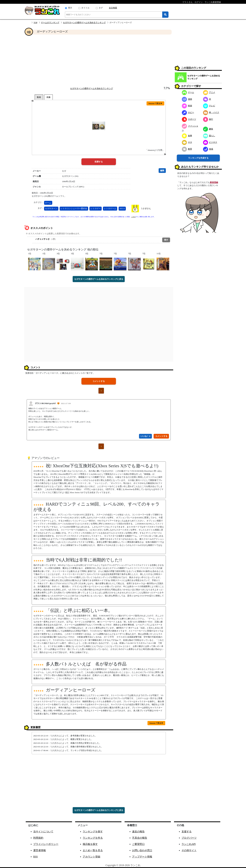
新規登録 (214, 182)
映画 (187, 106)
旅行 (208, 119)
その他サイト (189, 850)
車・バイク (211, 112)
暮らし (209, 136)
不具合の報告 (140, 838)
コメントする (99, 381)
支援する (187, 832)
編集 (162, 170)
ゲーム (48, 203)
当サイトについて (43, 832)
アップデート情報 (142, 857)
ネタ (187, 142)
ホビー (188, 112)
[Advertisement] (99, 61)
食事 (187, 136)
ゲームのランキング (50, 23)
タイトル (85, 8)
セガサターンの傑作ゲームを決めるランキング (84, 23)
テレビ (209, 106)
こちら (133, 217)
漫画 (187, 99)
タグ (101, 8)
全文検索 (113, 8)
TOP (35, 23)
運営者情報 (40, 850)
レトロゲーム (110, 208)
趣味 (208, 129)
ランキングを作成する (198, 158)
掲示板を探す (90, 844)
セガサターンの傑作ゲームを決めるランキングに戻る (99, 279)
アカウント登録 (91, 857)
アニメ (209, 92)
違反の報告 (138, 832)
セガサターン (51, 208)
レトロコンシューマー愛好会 (74, 208)
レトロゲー (96, 208)
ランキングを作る (93, 838)
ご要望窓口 (138, 844)
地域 (208, 149)
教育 (187, 149)
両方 (70, 8)
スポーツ (189, 119)
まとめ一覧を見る (93, 850)
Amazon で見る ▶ (155, 103)
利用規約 (38, 838)
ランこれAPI (189, 844)
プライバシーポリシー (46, 844)
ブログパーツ (189, 838)
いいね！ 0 (145, 436)
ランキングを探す (93, 832)
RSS (35, 857)
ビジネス (210, 142)
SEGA (122, 208)
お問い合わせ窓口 (142, 850)
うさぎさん (146, 208)
